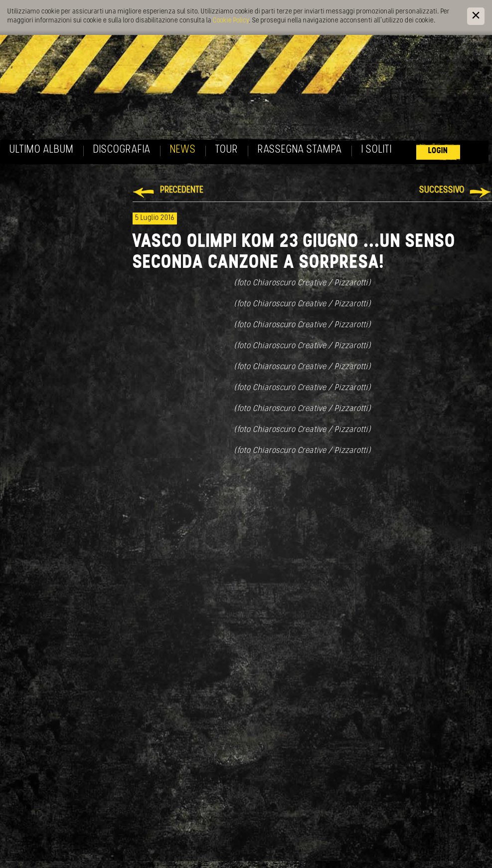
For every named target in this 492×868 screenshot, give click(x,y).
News (183, 150)
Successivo (442, 190)
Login (438, 151)
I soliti (377, 150)
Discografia (122, 150)
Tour (227, 150)
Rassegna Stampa (300, 150)
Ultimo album (42, 150)
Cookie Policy (231, 21)
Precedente (182, 190)
